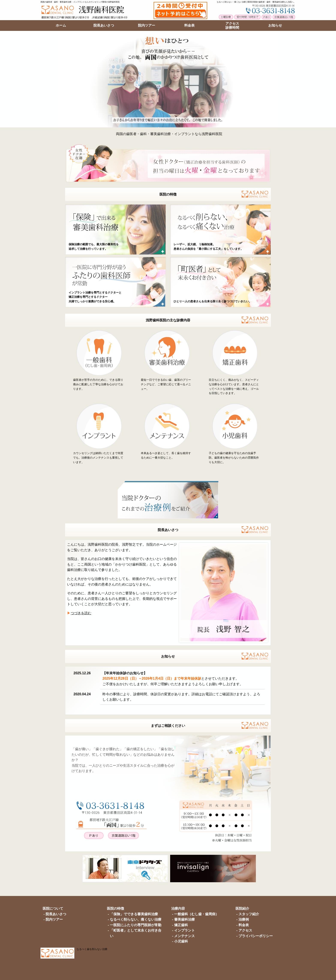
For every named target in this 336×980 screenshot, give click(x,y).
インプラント (184, 930)
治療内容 (178, 908)
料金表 (244, 925)
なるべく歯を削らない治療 (92, 949)
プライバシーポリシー (256, 936)
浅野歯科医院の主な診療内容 (168, 320)
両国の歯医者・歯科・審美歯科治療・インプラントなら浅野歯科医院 (169, 134)
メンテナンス (184, 936)
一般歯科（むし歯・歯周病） (196, 914)
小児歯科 (181, 941)
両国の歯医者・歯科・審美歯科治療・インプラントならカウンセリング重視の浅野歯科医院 (80, 2)
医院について (53, 908)
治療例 (244, 919)
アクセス (245, 930)
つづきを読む (81, 613)
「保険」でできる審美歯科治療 (134, 914)
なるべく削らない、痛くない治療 (136, 919)
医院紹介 (242, 908)
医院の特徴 (168, 194)
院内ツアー (54, 919)
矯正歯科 (181, 925)
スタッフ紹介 (249, 914)
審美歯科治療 (184, 919)
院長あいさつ (168, 530)
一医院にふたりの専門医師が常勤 (136, 925)
